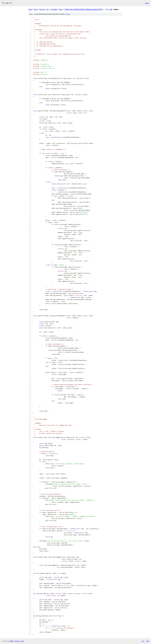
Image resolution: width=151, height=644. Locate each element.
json (148, 641)
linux (30, 9)
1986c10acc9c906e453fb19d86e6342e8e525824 (83, 9)
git (47, 9)
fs (107, 9)
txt (143, 641)
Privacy (17, 641)
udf (111, 9)
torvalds (54, 9)
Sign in (147, 3)
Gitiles (12, 641)
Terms (22, 641)
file (68, 14)
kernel (42, 9)
